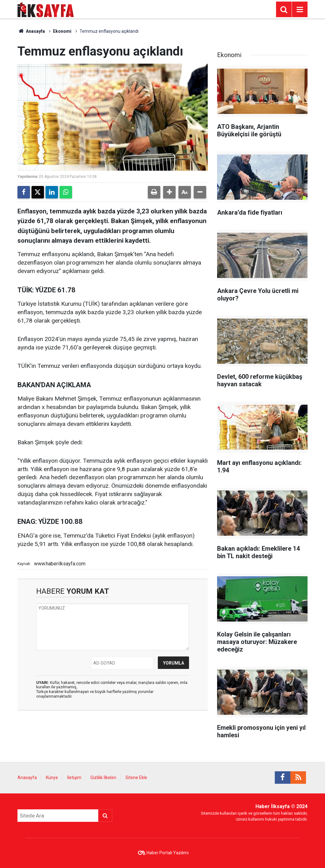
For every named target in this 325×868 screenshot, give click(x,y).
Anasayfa (31, 31)
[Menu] (300, 10)
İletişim (74, 778)
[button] (169, 192)
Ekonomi (62, 31)
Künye (52, 778)
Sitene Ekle (136, 778)
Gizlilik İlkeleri (103, 778)
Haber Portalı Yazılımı (168, 853)
